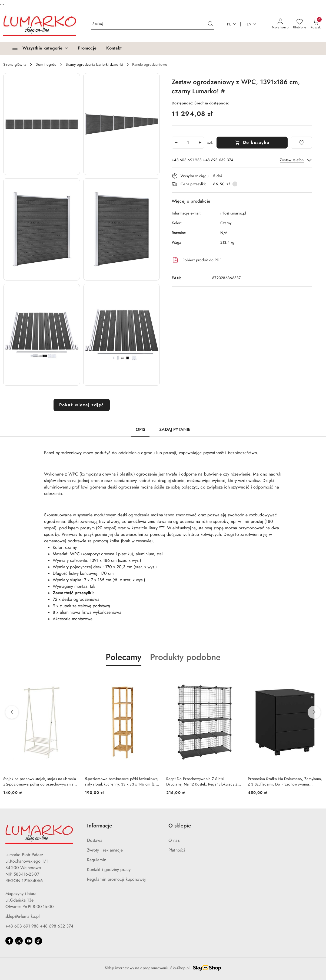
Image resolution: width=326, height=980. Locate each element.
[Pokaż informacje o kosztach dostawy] (235, 184)
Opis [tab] (141, 430)
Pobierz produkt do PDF (197, 260)
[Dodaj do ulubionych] (301, 143)
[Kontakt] (114, 48)
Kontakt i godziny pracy (109, 870)
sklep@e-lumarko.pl (23, 916)
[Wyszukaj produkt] (153, 24)
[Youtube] (29, 941)
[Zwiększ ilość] (200, 143)
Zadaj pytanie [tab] (175, 430)
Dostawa (95, 840)
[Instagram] (19, 941)
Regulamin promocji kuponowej (116, 879)
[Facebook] (9, 941)
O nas (174, 840)
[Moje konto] (280, 24)
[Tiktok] (38, 941)
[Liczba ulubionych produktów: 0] (300, 24)
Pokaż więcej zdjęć (82, 405)
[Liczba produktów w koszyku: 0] (316, 24)
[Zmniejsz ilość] (176, 143)
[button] (42, 124)
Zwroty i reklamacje (105, 850)
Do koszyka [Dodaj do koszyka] (252, 143)
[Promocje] (87, 48)
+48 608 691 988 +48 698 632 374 (39, 926)
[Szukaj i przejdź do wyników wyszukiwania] (210, 24)
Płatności (177, 850)
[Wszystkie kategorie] (38, 48)
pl (232, 24)
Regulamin (97, 860)
